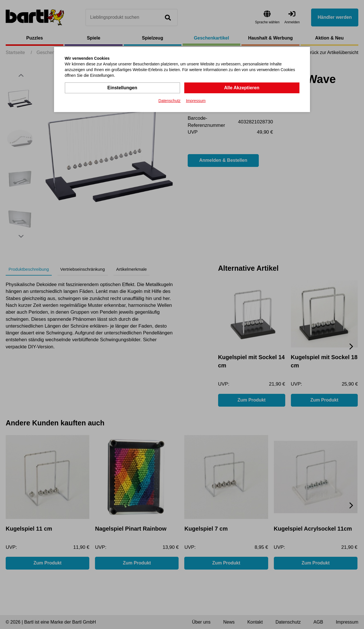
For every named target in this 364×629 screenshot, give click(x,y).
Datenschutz (169, 101)
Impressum (196, 101)
